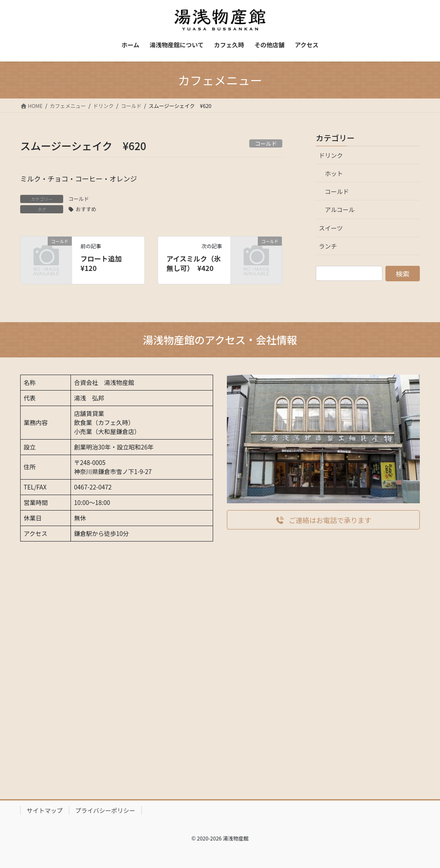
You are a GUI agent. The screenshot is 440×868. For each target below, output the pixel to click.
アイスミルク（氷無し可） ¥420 (194, 263)
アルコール (340, 209)
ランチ (328, 246)
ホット (334, 173)
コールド (79, 199)
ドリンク (331, 155)
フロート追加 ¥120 (104, 263)
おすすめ (86, 209)
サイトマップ (45, 810)
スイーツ (331, 228)
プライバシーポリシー (105, 810)
